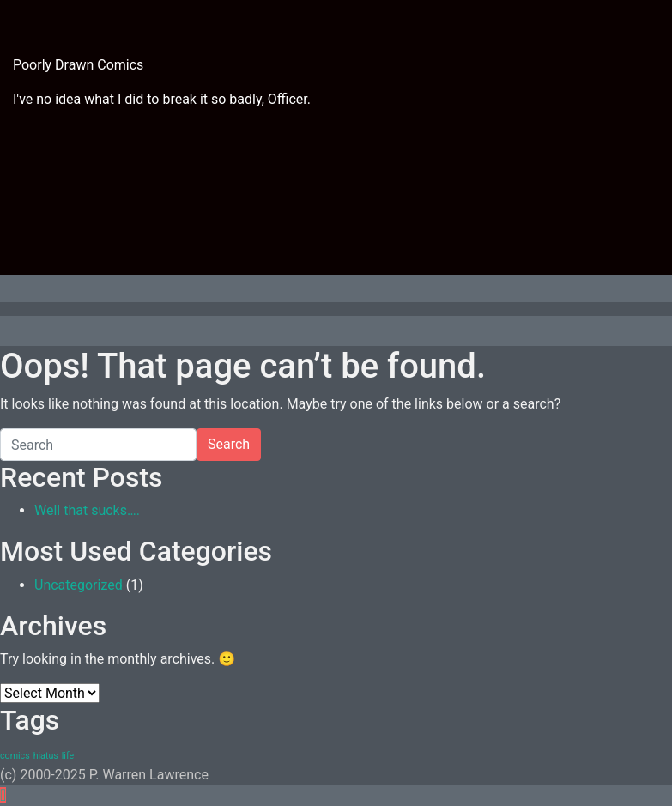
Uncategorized (79, 585)
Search (229, 444)
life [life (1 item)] (68, 756)
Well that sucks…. (87, 510)
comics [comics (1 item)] (15, 756)
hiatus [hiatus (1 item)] (46, 756)
